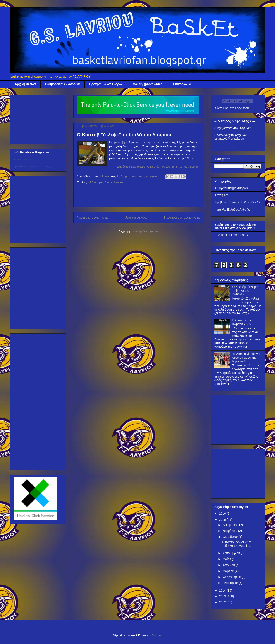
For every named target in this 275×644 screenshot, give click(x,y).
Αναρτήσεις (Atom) (147, 231)
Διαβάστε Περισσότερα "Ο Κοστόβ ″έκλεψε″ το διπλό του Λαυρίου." (159, 167)
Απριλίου (229, 565)
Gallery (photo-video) (148, 84)
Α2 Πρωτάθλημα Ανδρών (231, 188)
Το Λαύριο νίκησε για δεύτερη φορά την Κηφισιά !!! (246, 358)
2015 (223, 520)
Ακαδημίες (221, 195)
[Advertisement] (139, 197)
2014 (223, 590)
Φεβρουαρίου (232, 577)
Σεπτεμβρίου (232, 553)
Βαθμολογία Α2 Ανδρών (63, 84)
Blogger (157, 635)
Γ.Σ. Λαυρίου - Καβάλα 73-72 (242, 322)
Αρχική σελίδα (25, 84)
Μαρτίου (229, 571)
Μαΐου (227, 559)
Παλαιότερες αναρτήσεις (182, 217)
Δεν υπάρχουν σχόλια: (146, 176)
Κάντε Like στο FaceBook (232, 108)
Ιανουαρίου (231, 583)
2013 (223, 596)
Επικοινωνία (182, 84)
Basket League (114, 182)
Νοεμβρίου (230, 531)
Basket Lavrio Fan (23, 160)
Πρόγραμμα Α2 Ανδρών (106, 84)
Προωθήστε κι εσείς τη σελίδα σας (32, 167)
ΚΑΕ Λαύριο (95, 182)
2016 (223, 514)
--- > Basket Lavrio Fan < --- (233, 235)
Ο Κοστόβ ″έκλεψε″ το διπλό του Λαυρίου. (125, 135)
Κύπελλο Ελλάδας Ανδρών (232, 210)
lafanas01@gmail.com (229, 139)
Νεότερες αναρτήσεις (93, 217)
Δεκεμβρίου (231, 525)
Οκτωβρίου (231, 537)
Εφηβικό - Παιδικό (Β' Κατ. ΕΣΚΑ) (237, 202)
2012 (223, 602)
